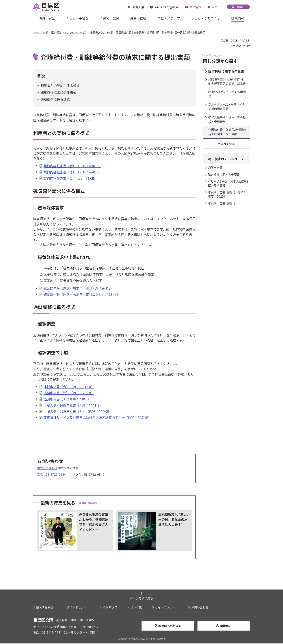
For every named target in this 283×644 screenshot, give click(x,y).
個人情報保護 (45, 608)
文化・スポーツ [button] (169, 18)
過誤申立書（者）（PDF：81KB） (69, 387)
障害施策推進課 (47, 469)
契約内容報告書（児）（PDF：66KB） (72, 173)
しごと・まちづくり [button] (206, 18)
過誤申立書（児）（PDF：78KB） (69, 394)
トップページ (41, 32)
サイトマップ (108, 608)
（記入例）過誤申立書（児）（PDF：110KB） (78, 412)
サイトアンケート (166, 608)
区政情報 (56, 32)
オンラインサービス (76, 32)
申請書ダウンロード (102, 32)
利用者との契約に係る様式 (60, 86)
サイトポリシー (77, 608)
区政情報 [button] (238, 18)
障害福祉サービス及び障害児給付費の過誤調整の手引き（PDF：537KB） (97, 418)
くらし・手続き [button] (77, 18)
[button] (136, 7)
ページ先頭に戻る (141, 599)
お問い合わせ (200, 608)
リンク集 (136, 608)
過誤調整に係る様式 (55, 100)
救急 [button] (214, 7)
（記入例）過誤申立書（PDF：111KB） (73, 406)
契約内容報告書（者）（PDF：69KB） (72, 167)
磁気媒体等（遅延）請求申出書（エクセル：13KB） (82, 295)
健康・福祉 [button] (138, 18)
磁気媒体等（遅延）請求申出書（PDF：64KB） (79, 289)
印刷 (217, 41)
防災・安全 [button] (47, 18)
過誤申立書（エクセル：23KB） (67, 400)
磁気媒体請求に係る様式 (58, 93)
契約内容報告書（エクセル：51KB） (70, 179)
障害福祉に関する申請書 (130, 32)
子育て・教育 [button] (109, 18)
